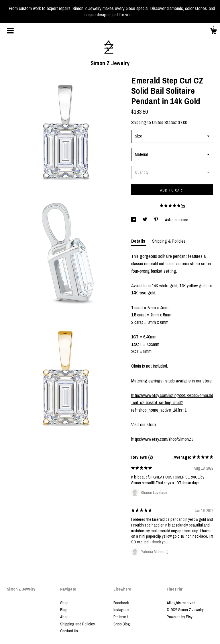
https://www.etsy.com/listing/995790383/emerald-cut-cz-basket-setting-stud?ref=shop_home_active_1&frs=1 (172, 403)
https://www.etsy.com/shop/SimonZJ (162, 439)
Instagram (121, 610)
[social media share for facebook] (134, 220)
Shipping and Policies (77, 624)
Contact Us (69, 631)
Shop (64, 603)
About (65, 617)
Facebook (121, 603)
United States (164, 122)
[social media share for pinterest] (157, 220)
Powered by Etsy (180, 617)
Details (139, 241)
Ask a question (177, 220)
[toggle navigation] (10, 31)
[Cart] (213, 32)
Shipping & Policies (169, 241)
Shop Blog (122, 624)
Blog (64, 610)
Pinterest (121, 617)
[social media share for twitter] (145, 220)
